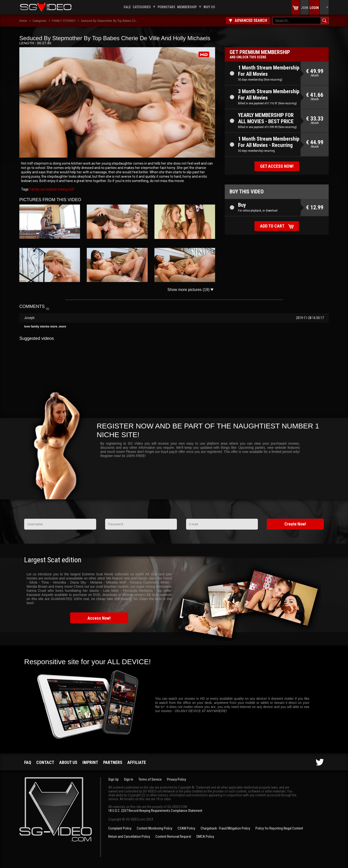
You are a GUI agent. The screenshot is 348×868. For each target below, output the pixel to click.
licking (62, 189)
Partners (113, 762)
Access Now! (99, 618)
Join (304, 8)
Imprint (90, 762)
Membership (187, 7)
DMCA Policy (205, 837)
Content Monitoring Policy (155, 828)
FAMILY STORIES (64, 21)
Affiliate (137, 762)
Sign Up (113, 779)
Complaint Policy (120, 828)
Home (23, 21)
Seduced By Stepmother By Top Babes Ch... (109, 21)
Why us (209, 7)
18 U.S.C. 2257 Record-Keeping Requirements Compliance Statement (155, 811)
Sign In (129, 779)
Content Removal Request (173, 837)
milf (71, 189)
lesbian (51, 189)
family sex (38, 189)
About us (68, 762)
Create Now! (295, 524)
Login (314, 8)
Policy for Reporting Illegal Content (279, 828)
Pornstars (166, 7)
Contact (45, 762)
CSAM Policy (186, 828)
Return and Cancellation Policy (129, 837)
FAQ (28, 762)
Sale (127, 7)
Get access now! (277, 166)
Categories (142, 7)
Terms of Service (150, 779)
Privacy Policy (177, 779)
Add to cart (272, 226)
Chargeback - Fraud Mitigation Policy (225, 828)
